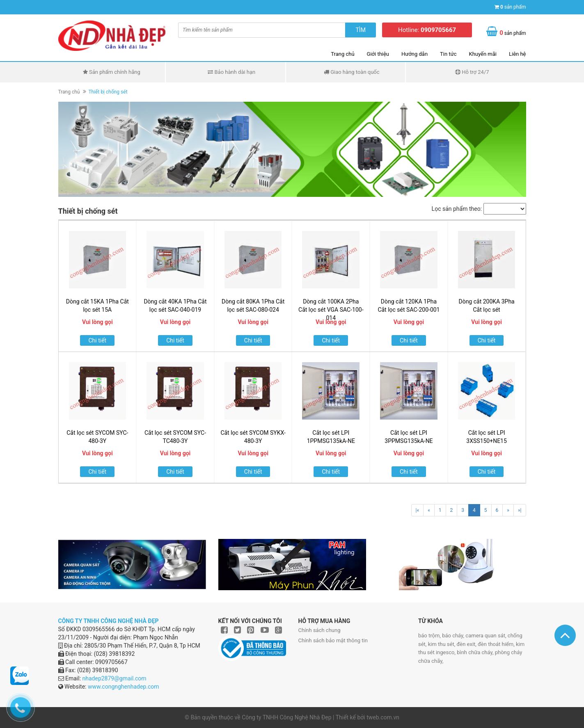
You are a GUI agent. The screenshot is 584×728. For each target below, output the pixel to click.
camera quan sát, (486, 636)
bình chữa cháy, (476, 652)
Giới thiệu (378, 54)
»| (520, 510)
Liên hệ (518, 54)
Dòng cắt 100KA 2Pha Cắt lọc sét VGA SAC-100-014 (331, 310)
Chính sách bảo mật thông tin (333, 640)
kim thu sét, (442, 644)
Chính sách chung (319, 630)
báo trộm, (430, 636)
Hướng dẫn (415, 54)
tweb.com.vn (383, 717)
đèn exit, (467, 644)
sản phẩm (513, 7)
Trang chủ (342, 54)
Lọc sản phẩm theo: (457, 209)
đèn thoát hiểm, (497, 644)
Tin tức (448, 54)
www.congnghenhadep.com (124, 687)
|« (418, 510)
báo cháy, (454, 636)
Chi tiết (97, 340)
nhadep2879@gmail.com (115, 678)
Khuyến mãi (483, 54)
